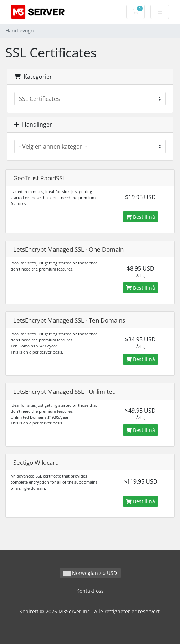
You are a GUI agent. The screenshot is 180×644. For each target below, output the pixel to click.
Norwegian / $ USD (90, 573)
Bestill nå (140, 217)
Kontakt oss (90, 591)
